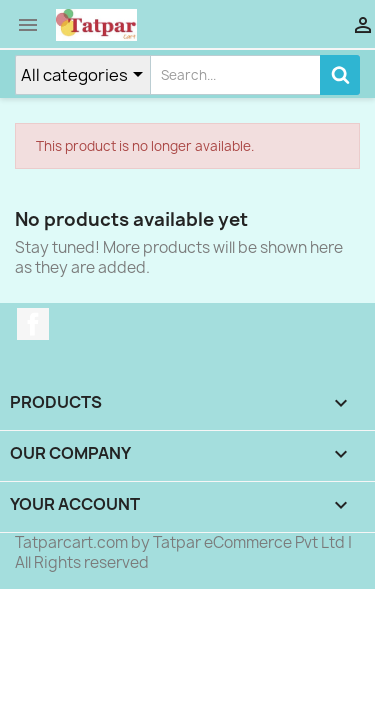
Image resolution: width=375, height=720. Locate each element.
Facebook (33, 324)
